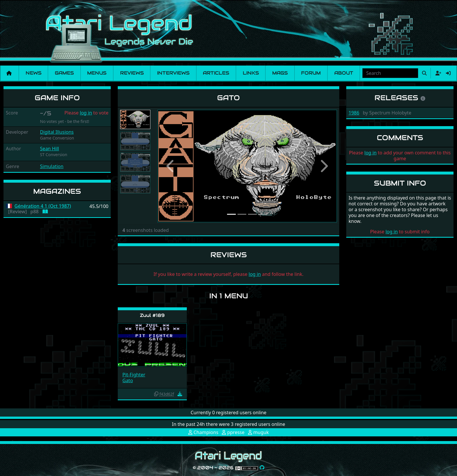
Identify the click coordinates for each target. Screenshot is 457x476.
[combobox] (390, 73)
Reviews (132, 73)
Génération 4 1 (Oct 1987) (43, 206)
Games (64, 73)
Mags (280, 73)
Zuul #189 (152, 315)
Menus (97, 73)
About (344, 73)
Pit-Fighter (134, 375)
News (34, 73)
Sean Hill (49, 149)
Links (251, 73)
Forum (311, 73)
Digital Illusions (57, 132)
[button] (171, 166)
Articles (216, 73)
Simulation (52, 166)
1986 (354, 113)
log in (86, 113)
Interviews (173, 73)
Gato (128, 380)
